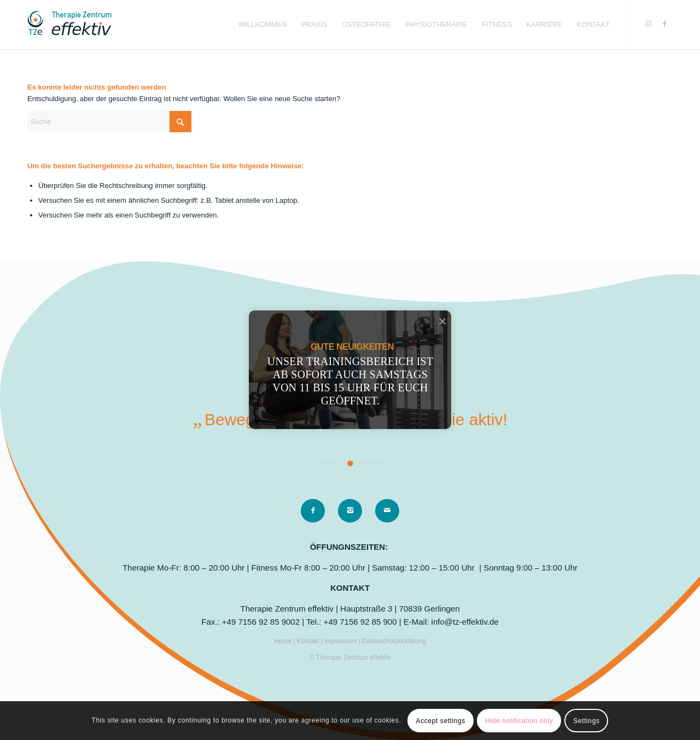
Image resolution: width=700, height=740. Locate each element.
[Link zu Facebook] (664, 24)
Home (284, 641)
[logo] (69, 25)
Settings (586, 721)
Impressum (342, 641)
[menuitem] (263, 25)
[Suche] (109, 122)
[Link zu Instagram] (648, 24)
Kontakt (309, 641)
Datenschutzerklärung (394, 641)
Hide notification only (519, 721)
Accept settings (441, 721)
